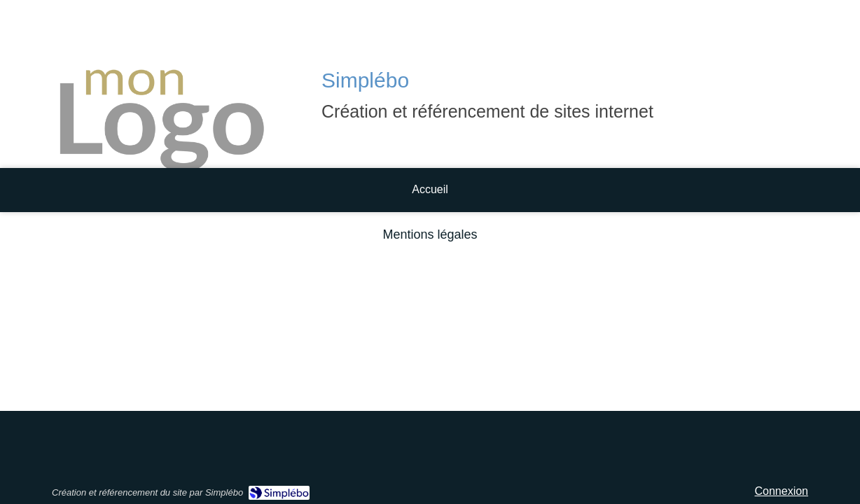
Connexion (782, 491)
